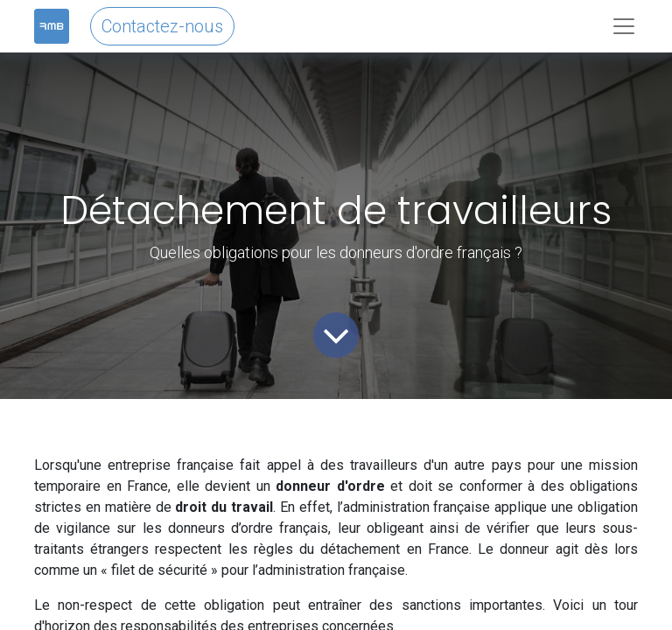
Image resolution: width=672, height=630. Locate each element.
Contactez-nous (162, 26)
